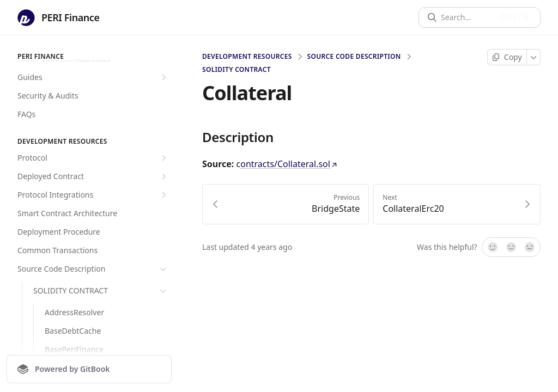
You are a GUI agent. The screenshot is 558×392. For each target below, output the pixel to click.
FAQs (26, 114)
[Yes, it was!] (492, 247)
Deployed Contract (93, 176)
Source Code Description (93, 269)
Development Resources (247, 57)
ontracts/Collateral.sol (290, 164)
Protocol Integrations (93, 195)
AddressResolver (74, 312)
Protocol (93, 158)
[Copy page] (507, 57)
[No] (530, 247)
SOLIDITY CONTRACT (101, 291)
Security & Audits (48, 96)
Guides (93, 77)
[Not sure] (511, 247)
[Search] (467, 17)
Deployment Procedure (59, 232)
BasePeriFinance (74, 349)
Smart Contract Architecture (67, 213)
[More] (534, 57)
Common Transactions (57, 250)
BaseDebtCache (73, 331)
